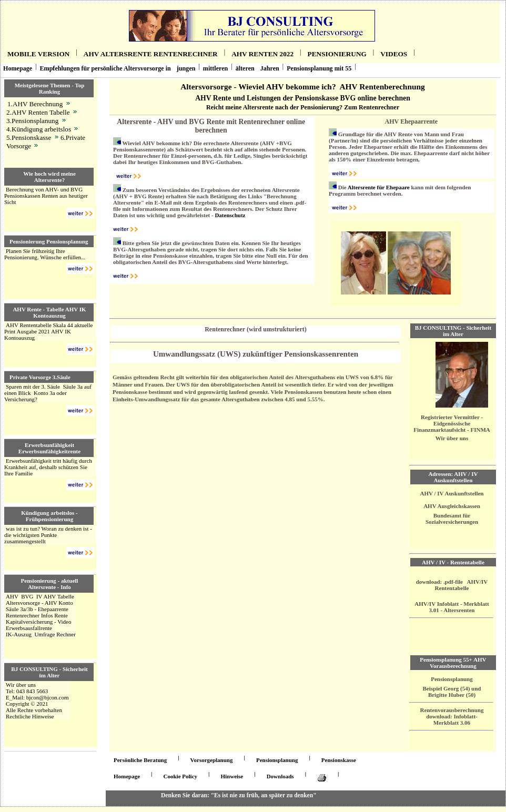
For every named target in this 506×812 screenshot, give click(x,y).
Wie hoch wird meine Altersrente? (49, 177)
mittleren (216, 68)
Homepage (18, 68)
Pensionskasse (339, 760)
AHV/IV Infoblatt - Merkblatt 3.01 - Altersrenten (452, 607)
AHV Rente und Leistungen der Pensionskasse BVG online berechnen (303, 98)
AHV (12, 596)
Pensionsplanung (452, 679)
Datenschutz (230, 215)
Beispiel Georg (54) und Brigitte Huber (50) (452, 692)
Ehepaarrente (53, 609)
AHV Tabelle (58, 596)
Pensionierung (337, 54)
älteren (245, 68)
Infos (47, 615)
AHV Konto (59, 603)
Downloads (280, 776)
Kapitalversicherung (29, 622)
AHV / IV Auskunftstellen (452, 493)
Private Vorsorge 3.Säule (40, 377)
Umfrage (44, 634)
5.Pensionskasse (29, 138)
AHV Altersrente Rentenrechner (151, 54)
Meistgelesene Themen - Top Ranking (50, 88)
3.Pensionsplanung (32, 121)
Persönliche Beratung (140, 760)
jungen (186, 68)
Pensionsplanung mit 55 (319, 68)
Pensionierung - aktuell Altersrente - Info (50, 584)
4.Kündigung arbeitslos (39, 129)
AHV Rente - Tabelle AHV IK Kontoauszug (49, 312)
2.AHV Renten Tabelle (38, 112)
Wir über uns (21, 685)
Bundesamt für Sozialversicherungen (452, 519)
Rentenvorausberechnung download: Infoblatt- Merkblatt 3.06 (452, 716)
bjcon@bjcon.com (48, 697)
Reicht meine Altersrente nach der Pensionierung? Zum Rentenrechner (303, 107)
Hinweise (232, 776)
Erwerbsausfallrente (29, 628)
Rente (61, 615)
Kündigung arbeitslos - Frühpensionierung (49, 516)
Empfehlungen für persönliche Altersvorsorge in (105, 68)
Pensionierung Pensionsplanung (49, 241)
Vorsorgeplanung (212, 760)
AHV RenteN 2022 (262, 54)
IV (39, 596)
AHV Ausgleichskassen (452, 506)
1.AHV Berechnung (35, 104)
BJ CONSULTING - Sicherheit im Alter (49, 672)
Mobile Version (38, 54)
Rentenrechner (23, 615)
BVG (27, 596)
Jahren (270, 68)
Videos (394, 54)
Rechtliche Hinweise (30, 716)
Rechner (66, 634)
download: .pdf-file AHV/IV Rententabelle (452, 585)
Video (64, 622)
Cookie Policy (180, 776)
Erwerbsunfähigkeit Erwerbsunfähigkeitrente (49, 448)
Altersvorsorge (23, 603)
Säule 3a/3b (19, 609)
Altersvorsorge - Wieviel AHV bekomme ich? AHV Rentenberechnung (303, 87)
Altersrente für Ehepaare (379, 187)
